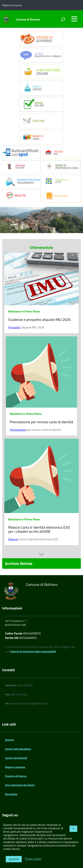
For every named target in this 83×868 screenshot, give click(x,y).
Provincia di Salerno (16, 776)
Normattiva (11, 794)
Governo (10, 740)
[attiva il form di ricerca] (63, 19)
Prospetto (14, 327)
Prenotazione (18, 430)
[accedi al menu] (74, 19)
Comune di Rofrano (28, 19)
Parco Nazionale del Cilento (20, 785)
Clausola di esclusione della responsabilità (33, 651)
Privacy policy (33, 859)
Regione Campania (15, 767)
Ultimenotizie (41, 247)
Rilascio (13, 539)
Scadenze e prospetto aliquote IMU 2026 (40, 320)
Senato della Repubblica (18, 749)
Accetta (14, 859)
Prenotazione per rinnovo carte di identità (41, 422)
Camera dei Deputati (16, 758)
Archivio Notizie (19, 563)
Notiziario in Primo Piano (24, 311)
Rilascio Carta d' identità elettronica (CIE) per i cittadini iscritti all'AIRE (39, 529)
